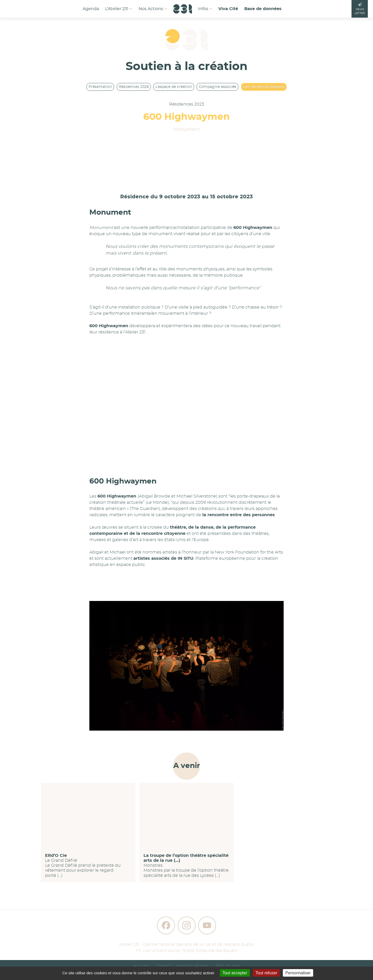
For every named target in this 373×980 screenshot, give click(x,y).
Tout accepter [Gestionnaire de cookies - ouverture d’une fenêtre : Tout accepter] (235, 973)
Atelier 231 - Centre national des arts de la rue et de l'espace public (187, 944)
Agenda (91, 9)
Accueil (141, 966)
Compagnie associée (217, 87)
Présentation (100, 87)
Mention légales (193, 966)
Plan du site (228, 966)
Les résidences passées (264, 87)
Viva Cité (228, 9)
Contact (163, 966)
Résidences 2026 (134, 87)
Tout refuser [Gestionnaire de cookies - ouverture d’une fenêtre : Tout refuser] (266, 973)
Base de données (263, 9)
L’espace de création (174, 87)
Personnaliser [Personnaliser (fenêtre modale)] (298, 973)
